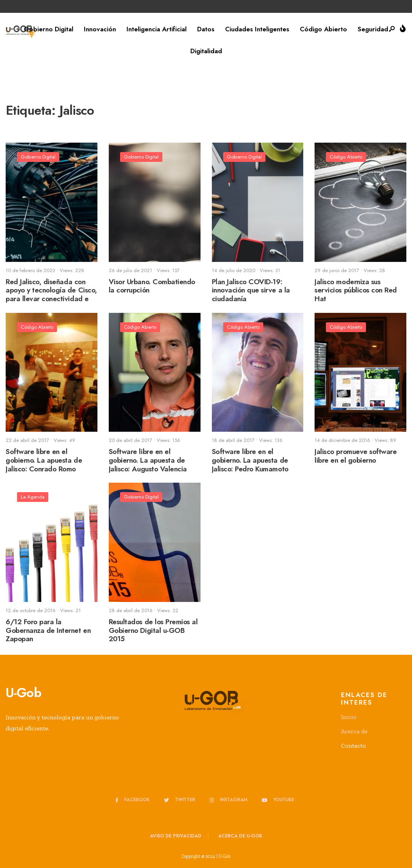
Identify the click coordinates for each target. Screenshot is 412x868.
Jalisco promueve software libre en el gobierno (356, 456)
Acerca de (354, 731)
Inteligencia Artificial (157, 29)
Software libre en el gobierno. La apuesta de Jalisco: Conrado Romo (44, 460)
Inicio (349, 717)
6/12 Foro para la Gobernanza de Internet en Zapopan (48, 630)
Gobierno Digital (49, 29)
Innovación (100, 29)
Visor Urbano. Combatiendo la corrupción (152, 286)
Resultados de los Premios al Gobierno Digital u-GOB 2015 (153, 630)
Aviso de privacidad (176, 836)
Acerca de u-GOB (240, 836)
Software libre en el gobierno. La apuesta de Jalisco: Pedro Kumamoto (250, 460)
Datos (206, 29)
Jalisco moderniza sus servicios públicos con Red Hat (356, 290)
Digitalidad (206, 51)
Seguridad (373, 29)
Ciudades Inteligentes (257, 29)
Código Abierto (323, 29)
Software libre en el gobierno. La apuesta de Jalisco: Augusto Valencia (148, 460)
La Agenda (33, 497)
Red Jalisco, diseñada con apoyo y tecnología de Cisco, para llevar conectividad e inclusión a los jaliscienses (51, 295)
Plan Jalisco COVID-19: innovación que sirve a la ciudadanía (251, 290)
